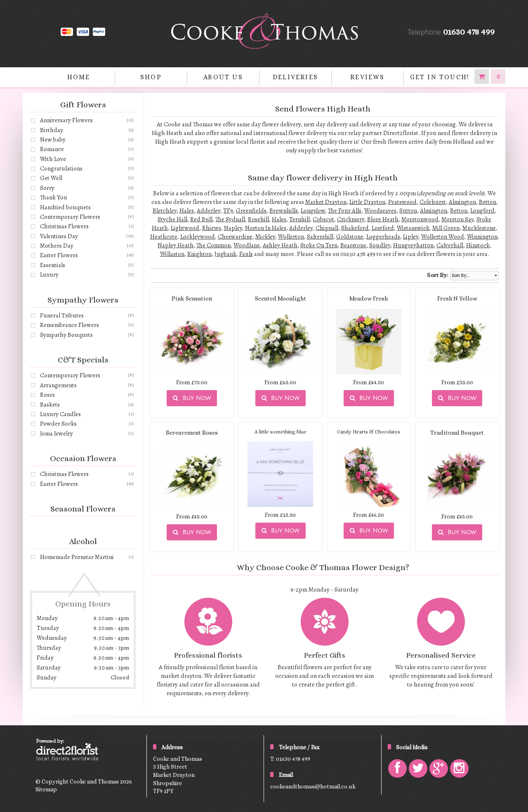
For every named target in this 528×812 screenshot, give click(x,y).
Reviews (367, 77)
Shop (151, 77)
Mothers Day (57, 246)
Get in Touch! (440, 77)
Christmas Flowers (64, 226)
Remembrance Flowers (70, 325)
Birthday (52, 130)
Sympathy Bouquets (66, 335)
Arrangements (58, 385)
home (79, 77)
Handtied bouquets (65, 207)
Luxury (49, 275)
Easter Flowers (59, 255)
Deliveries (295, 77)
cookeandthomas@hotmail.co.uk (313, 786)
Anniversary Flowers (66, 120)
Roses (47, 395)
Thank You (54, 197)
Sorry (47, 188)
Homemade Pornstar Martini (77, 557)
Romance (52, 149)
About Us (223, 77)
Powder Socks (58, 424)
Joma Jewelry (57, 433)
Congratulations (61, 168)
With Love (53, 159)
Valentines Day (59, 236)
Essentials (53, 265)
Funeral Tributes (62, 315)
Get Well (51, 178)
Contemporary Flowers (70, 217)
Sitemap (46, 789)
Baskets (50, 405)
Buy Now (192, 398)
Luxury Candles (60, 414)
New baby (53, 140)
